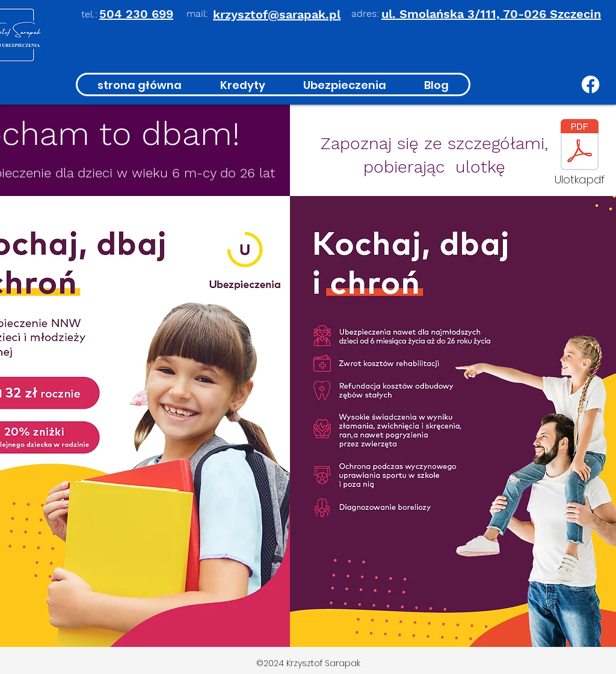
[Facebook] (590, 84)
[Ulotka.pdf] (579, 155)
